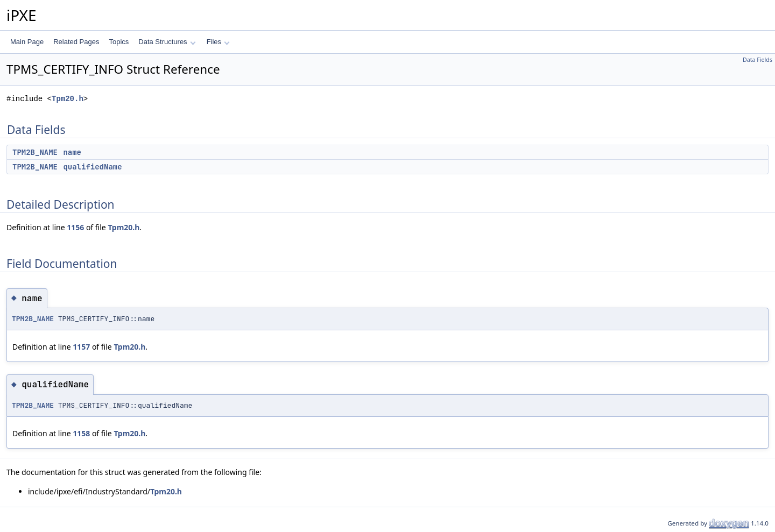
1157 (81, 347)
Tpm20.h (68, 99)
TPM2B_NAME (35, 152)
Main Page (27, 42)
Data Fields (758, 60)
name (72, 152)
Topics (119, 42)
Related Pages (76, 42)
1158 (81, 433)
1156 (75, 227)
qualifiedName (92, 167)
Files (218, 42)
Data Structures (167, 42)
